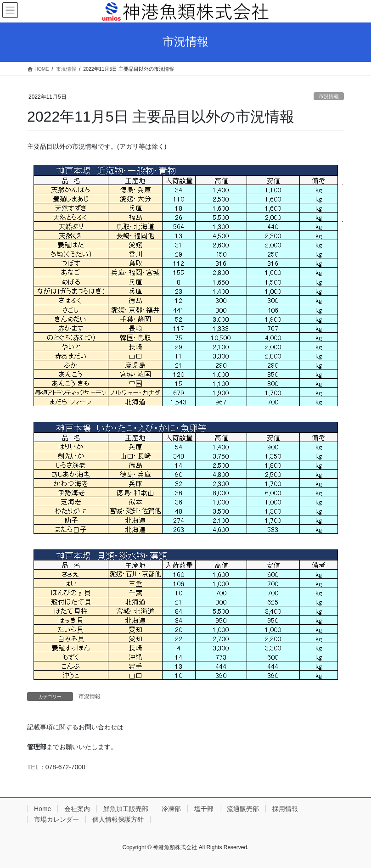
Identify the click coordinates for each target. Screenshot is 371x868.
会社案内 (77, 809)
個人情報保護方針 (118, 819)
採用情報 (285, 809)
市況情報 (329, 96)
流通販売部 (243, 809)
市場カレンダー (56, 819)
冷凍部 (171, 809)
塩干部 (204, 809)
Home (42, 809)
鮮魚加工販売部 (126, 809)
